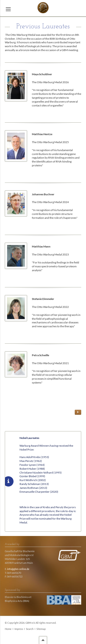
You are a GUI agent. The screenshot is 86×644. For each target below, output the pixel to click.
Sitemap (41, 629)
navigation (8, 9)
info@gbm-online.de (18, 569)
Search (30, 629)
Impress (19, 629)
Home (8, 629)
